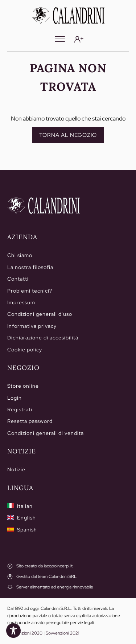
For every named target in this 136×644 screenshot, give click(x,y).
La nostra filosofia (30, 267)
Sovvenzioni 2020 (25, 633)
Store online (23, 386)
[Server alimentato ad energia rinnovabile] (50, 587)
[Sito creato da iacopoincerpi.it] (40, 566)
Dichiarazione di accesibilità (43, 338)
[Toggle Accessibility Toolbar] (13, 631)
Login (15, 398)
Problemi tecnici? (30, 291)
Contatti (18, 279)
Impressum (21, 302)
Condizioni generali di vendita (46, 433)
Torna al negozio (68, 135)
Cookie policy (25, 350)
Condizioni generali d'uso (40, 314)
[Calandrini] (68, 16)
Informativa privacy (32, 326)
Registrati (20, 409)
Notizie (16, 469)
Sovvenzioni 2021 (62, 633)
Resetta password (30, 421)
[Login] (79, 39)
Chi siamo (20, 255)
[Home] (44, 206)
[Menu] (60, 39)
